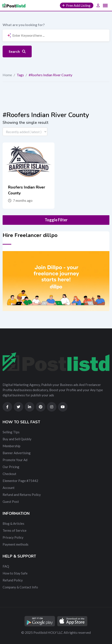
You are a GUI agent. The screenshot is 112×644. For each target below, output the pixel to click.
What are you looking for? (24, 25)
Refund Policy (13, 580)
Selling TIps (11, 432)
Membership (12, 446)
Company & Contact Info (20, 587)
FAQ (6, 566)
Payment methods (16, 544)
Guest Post (11, 502)
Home (7, 75)
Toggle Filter (56, 220)
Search (17, 51)
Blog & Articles (13, 523)
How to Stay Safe (15, 573)
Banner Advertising (17, 453)
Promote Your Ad (15, 460)
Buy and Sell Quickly (17, 439)
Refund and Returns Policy (22, 495)
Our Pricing (11, 467)
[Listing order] (25, 132)
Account (9, 488)
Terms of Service (15, 530)
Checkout (9, 474)
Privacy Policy (13, 537)
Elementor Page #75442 (20, 481)
